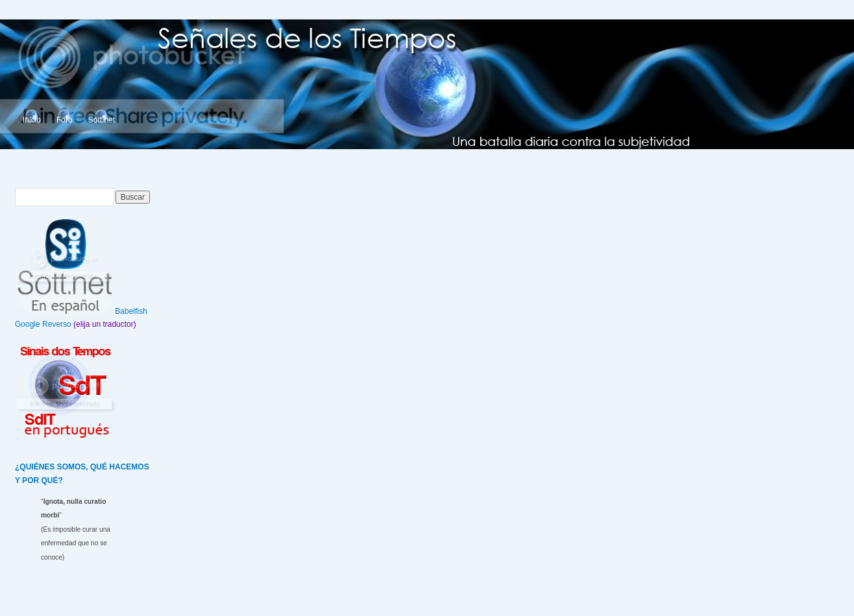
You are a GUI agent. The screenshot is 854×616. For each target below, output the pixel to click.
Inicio (32, 120)
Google (28, 324)
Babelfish (131, 311)
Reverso (57, 324)
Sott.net (102, 120)
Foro (65, 120)
